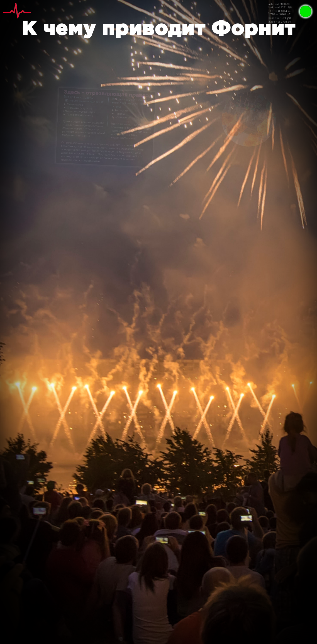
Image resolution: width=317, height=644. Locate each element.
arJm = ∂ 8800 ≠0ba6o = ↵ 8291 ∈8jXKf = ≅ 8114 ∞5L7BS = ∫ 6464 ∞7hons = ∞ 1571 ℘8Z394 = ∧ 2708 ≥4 (280, 13)
